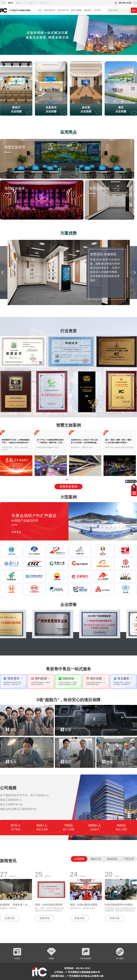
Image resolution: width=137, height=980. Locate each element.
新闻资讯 (88, 10)
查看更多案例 (68, 487)
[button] (10, 35)
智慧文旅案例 (76, 10)
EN (135, 3)
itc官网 (3, 3)
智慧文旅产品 (63, 10)
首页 (40, 10)
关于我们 (97, 10)
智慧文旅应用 (50, 10)
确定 (134, 10)
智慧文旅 (11, 3)
